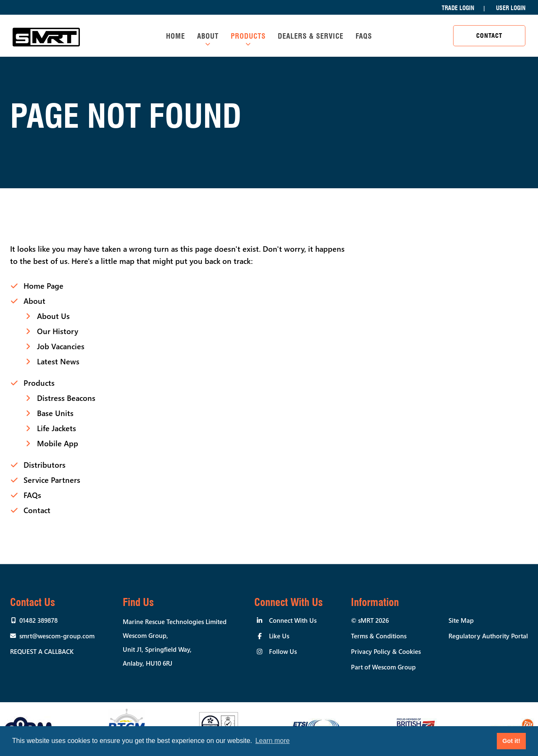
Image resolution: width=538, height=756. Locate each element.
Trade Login (458, 8)
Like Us (279, 636)
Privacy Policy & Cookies (386, 651)
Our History (58, 331)
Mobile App (58, 443)
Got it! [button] (511, 741)
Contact (489, 36)
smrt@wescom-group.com (57, 636)
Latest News (58, 361)
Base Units (55, 413)
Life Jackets (57, 428)
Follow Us (283, 651)
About (208, 36)
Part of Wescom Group (383, 667)
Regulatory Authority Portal (488, 636)
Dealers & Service (311, 36)
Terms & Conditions (379, 636)
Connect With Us (293, 620)
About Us (53, 316)
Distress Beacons (66, 398)
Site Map (461, 620)
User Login (511, 8)
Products (248, 36)
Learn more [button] (272, 741)
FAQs (364, 36)
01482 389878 (38, 620)
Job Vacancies (61, 346)
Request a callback (42, 651)
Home (175, 36)
